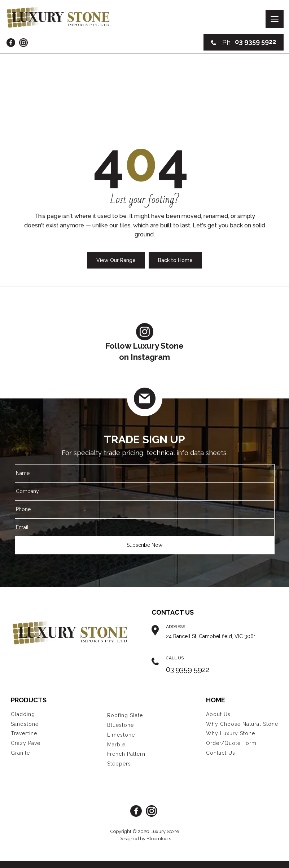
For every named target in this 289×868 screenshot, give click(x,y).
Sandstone (25, 724)
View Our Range (116, 260)
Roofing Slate (125, 715)
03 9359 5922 (244, 42)
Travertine (24, 733)
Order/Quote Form (231, 743)
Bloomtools (159, 839)
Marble (116, 745)
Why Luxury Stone (231, 733)
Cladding (23, 714)
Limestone (121, 735)
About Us (218, 714)
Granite (20, 753)
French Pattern (126, 754)
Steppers (119, 764)
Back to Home (175, 260)
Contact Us (221, 753)
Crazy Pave (26, 743)
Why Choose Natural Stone (242, 724)
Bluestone (121, 725)
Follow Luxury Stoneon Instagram (144, 342)
